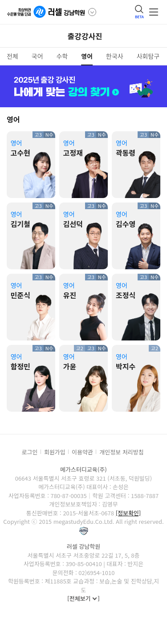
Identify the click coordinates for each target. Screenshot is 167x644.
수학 (62, 56)
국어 (37, 56)
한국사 (115, 56)
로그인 (30, 452)
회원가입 (55, 452)
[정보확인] (128, 513)
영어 (87, 56)
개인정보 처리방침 (121, 452)
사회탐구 (148, 56)
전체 (12, 56)
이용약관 (82, 452)
